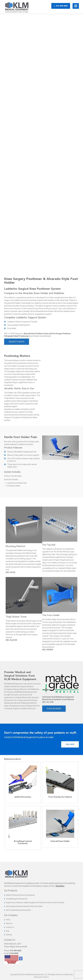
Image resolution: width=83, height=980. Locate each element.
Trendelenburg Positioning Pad (17, 899)
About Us (9, 923)
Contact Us (10, 927)
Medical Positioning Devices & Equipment (20, 895)
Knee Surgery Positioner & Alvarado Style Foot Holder (24, 906)
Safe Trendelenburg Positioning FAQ (18, 910)
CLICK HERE (14, 953)
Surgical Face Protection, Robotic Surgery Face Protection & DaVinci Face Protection (35, 903)
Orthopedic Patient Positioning (16, 336)
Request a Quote (17, 342)
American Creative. (41, 977)
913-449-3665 (61, 6)
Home (8, 920)
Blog (8, 931)
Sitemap (9, 935)
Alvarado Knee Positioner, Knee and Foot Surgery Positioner (47, 334)
